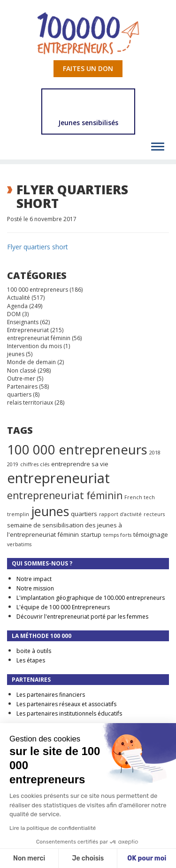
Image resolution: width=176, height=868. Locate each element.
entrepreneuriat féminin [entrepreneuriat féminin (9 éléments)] (65, 495)
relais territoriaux (30, 402)
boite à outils (34, 651)
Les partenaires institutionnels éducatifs (69, 713)
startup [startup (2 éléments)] (91, 534)
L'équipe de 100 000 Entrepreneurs (63, 607)
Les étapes (31, 660)
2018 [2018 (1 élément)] (155, 453)
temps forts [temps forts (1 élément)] (117, 535)
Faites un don (88, 68)
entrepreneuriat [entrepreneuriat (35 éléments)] (58, 478)
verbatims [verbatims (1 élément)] (19, 544)
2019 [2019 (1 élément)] (13, 464)
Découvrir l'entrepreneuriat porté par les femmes (82, 617)
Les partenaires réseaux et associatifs (66, 704)
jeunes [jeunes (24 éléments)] (50, 511)
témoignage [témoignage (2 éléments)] (151, 534)
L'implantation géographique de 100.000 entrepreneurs (91, 598)
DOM (14, 314)
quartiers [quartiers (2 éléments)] (84, 514)
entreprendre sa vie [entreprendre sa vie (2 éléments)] (80, 464)
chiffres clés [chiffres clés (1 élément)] (35, 464)
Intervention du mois (34, 346)
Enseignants (23, 322)
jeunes (16, 354)
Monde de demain (31, 362)
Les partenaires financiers (51, 695)
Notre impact (34, 579)
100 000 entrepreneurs (38, 290)
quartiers (19, 394)
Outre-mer (21, 378)
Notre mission (35, 588)
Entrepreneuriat (28, 330)
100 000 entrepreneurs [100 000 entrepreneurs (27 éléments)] (77, 449)
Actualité (19, 298)
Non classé (22, 370)
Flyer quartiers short (38, 247)
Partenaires (22, 386)
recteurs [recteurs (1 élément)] (154, 514)
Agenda (17, 306)
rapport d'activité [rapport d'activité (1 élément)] (120, 514)
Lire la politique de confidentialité (53, 828)
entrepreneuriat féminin (39, 338)
